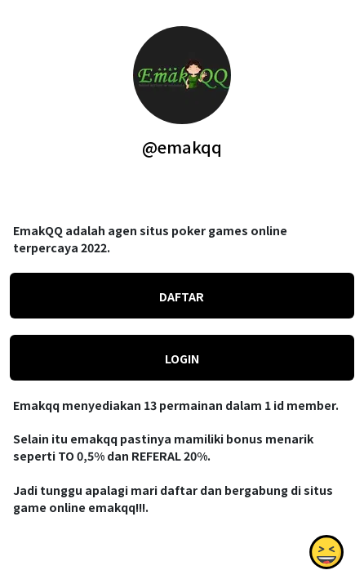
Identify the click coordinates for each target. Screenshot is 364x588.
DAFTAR (182, 296)
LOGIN (182, 359)
